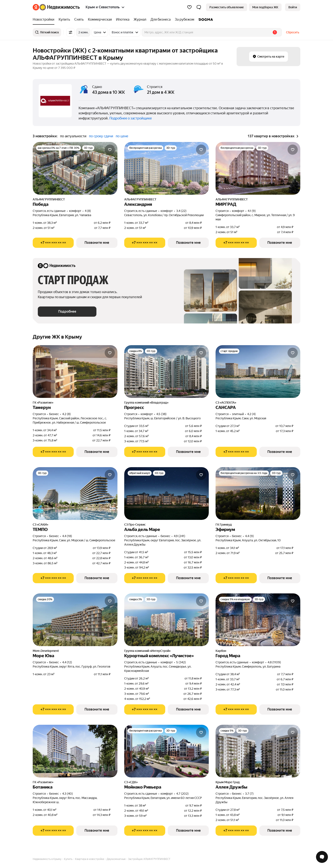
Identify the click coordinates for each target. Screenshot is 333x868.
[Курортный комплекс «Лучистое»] (167, 620)
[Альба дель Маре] (167, 494)
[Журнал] (140, 20)
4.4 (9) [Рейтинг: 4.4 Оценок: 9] (249, 536)
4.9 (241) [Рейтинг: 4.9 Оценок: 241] (179, 536)
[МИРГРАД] (258, 168)
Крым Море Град (228, 782)
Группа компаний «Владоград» (146, 403)
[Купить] (64, 20)
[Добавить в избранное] (110, 150)
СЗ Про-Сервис (135, 525)
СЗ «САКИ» (40, 525)
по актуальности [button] (73, 136)
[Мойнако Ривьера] (167, 751)
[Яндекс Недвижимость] (60, 7)
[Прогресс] (167, 372)
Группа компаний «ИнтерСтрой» (147, 651)
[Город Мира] (258, 620)
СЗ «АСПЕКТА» (226, 403)
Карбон (221, 651)
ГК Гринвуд (224, 525)
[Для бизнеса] (161, 20)
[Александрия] (167, 168)
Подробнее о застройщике (131, 118)
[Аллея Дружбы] (258, 751)
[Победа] (75, 168)
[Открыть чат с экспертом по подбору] (322, 857)
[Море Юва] (75, 620)
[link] (293, 7)
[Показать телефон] (53, 243)
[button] (199, 7)
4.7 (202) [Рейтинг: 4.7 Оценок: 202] (182, 794)
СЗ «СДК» (131, 782)
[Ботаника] (75, 751)
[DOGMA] (205, 20)
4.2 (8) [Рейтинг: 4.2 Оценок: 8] (66, 414)
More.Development (46, 651)
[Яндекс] (36, 7)
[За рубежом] (185, 20)
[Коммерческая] (100, 20)
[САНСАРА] (258, 372)
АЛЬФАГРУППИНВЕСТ (49, 199)
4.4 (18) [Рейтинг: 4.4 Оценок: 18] (67, 536)
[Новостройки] (45, 20)
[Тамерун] (75, 372)
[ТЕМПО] (75, 494)
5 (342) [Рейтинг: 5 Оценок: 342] (181, 662)
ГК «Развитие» (43, 403)
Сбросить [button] (293, 32)
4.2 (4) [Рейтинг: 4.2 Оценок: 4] (251, 414)
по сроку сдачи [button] (101, 136)
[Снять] (79, 20)
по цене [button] (122, 136)
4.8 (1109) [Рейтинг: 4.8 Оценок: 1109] (274, 662)
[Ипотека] (123, 20)
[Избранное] (189, 7)
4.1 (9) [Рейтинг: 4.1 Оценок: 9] (252, 211)
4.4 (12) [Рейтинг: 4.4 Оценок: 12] (67, 662)
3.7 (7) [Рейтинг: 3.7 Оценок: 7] (249, 794)
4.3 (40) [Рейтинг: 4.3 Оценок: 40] (68, 794)
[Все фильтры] (71, 32)
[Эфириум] (258, 494)
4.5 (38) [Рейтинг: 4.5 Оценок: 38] (161, 414)
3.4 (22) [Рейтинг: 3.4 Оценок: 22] (181, 211)
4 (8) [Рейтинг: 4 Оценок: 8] (88, 211)
